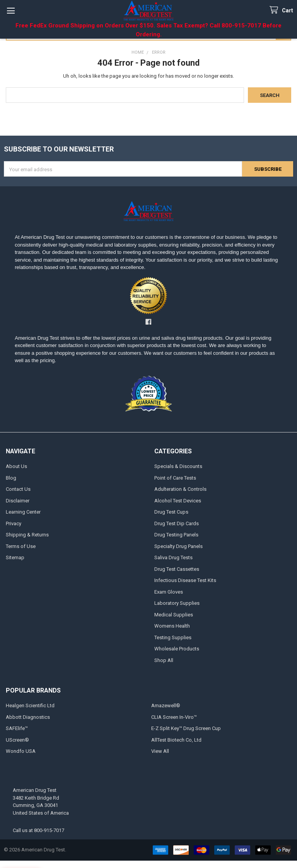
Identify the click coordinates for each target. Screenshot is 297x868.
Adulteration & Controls (180, 489)
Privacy (14, 523)
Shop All (164, 660)
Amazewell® (166, 705)
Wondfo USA (21, 751)
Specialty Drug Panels (178, 546)
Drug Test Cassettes (177, 569)
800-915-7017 (49, 830)
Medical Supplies (174, 615)
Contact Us (18, 489)
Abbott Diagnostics (28, 717)
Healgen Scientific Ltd (30, 705)
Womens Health (172, 626)
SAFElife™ (17, 728)
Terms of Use (21, 546)
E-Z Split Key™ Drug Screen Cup (186, 728)
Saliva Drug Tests (173, 557)
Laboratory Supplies (177, 603)
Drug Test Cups (171, 512)
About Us (16, 466)
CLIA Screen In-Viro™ (174, 717)
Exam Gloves (169, 592)
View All (160, 751)
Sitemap (15, 557)
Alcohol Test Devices (178, 501)
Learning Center (23, 512)
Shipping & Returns (27, 535)
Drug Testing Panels (176, 535)
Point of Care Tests (175, 478)
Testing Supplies (173, 637)
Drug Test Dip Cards (177, 523)
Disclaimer (18, 501)
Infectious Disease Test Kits (185, 580)
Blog (11, 478)
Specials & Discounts (178, 466)
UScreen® (17, 740)
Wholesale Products (177, 649)
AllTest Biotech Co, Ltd (176, 740)
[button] (148, 296)
